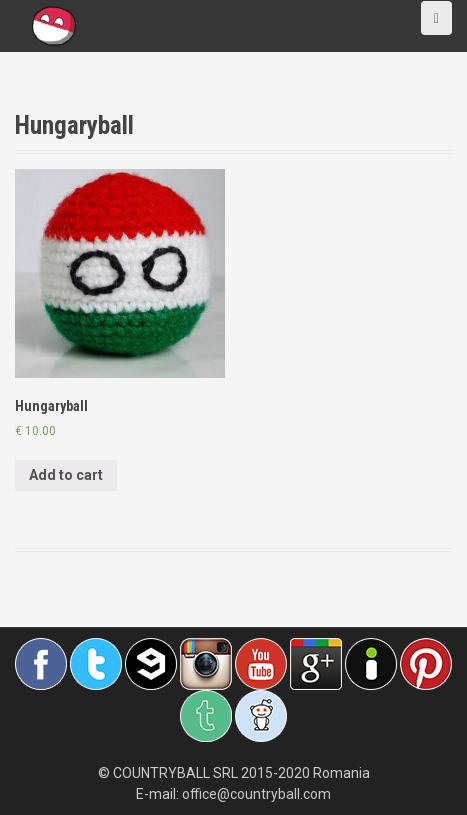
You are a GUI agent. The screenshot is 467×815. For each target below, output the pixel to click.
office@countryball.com (256, 794)
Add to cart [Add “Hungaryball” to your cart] (66, 475)
